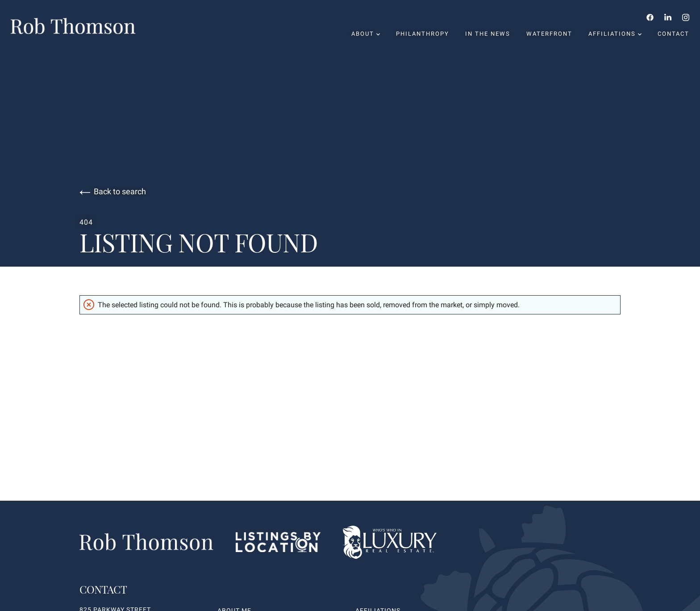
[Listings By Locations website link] (278, 544)
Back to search (113, 192)
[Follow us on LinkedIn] (668, 17)
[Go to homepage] (82, 26)
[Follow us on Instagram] (686, 17)
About (366, 34)
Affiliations (615, 34)
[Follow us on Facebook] (650, 17)
